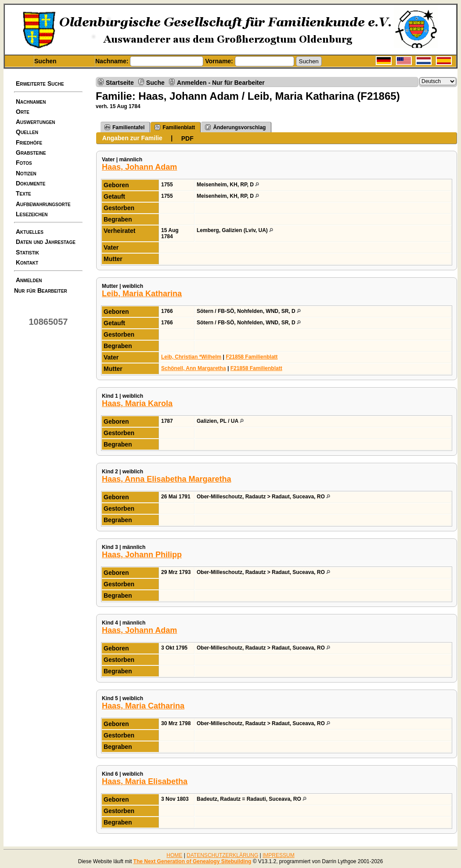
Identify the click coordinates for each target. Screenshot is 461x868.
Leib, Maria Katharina (142, 294)
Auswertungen (36, 122)
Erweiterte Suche (40, 84)
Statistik (27, 252)
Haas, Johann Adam (139, 167)
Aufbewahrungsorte (43, 204)
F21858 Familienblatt (252, 357)
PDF (187, 138)
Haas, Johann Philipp (142, 555)
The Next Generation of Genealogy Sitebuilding (193, 861)
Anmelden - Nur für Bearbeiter (221, 82)
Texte (23, 193)
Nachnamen (31, 102)
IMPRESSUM (279, 855)
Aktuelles (30, 232)
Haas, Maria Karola (137, 403)
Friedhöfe (29, 142)
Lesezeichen (32, 214)
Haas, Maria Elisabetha (145, 781)
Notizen (26, 173)
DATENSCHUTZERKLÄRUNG (222, 855)
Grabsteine (31, 153)
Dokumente (31, 183)
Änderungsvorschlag (235, 127)
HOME (174, 855)
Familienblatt (175, 127)
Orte (23, 112)
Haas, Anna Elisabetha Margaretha (166, 479)
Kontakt (27, 262)
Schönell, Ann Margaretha (194, 368)
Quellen (27, 132)
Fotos (24, 163)
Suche (155, 82)
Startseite (120, 82)
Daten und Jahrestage (46, 242)
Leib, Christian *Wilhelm (191, 357)
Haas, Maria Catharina (143, 706)
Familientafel (124, 127)
